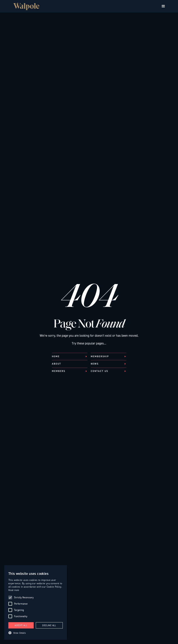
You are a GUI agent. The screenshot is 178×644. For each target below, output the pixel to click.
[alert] (36, 602)
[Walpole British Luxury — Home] (26, 6)
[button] (163, 6)
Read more (14, 590)
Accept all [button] (21, 625)
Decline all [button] (49, 625)
